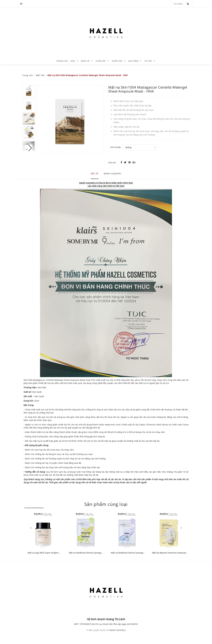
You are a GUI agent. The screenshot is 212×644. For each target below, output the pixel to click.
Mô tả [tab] (95, 174)
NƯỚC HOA (117, 61)
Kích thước (116, 147)
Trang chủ (62, 61)
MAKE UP (85, 61)
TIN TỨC (148, 61)
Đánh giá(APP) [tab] (112, 174)
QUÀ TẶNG (133, 61)
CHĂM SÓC (101, 61)
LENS (73, 61)
